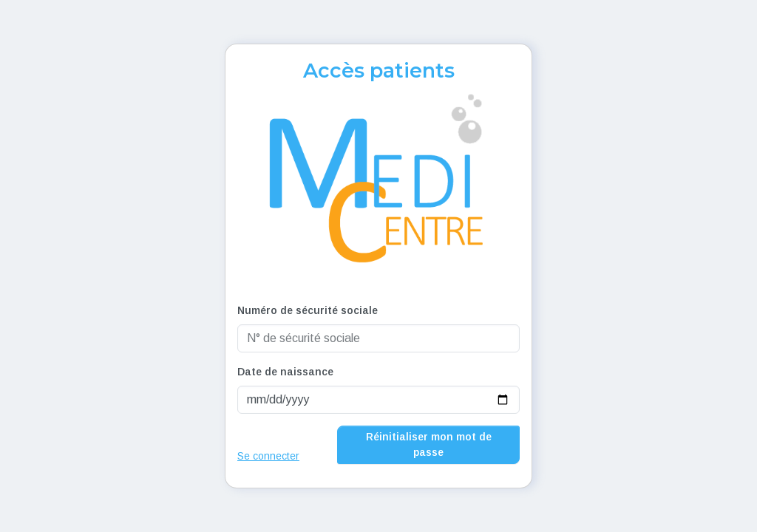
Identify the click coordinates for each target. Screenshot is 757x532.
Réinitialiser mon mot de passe (429, 444)
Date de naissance (285, 372)
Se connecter (268, 456)
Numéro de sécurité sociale (308, 310)
